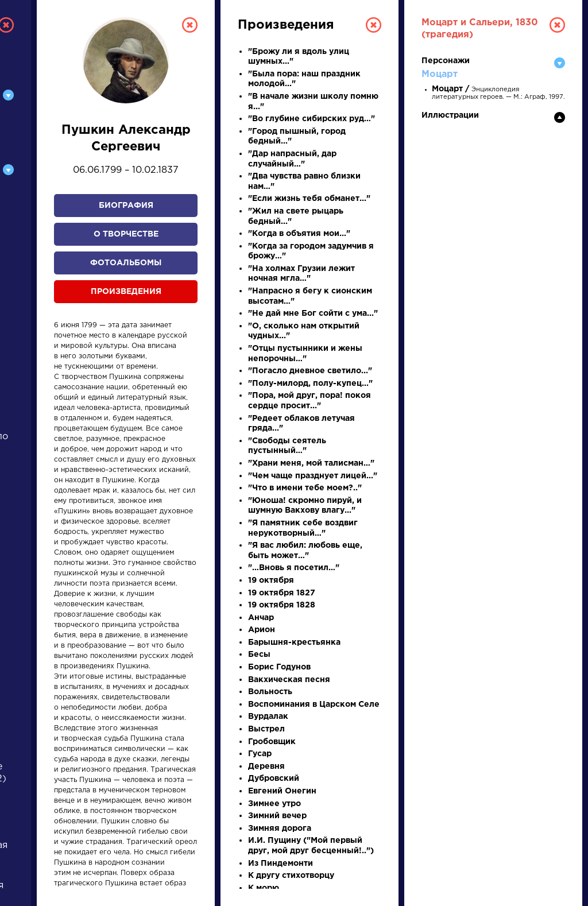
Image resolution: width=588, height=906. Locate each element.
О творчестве (126, 234)
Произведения (126, 292)
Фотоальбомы (126, 263)
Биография (126, 206)
